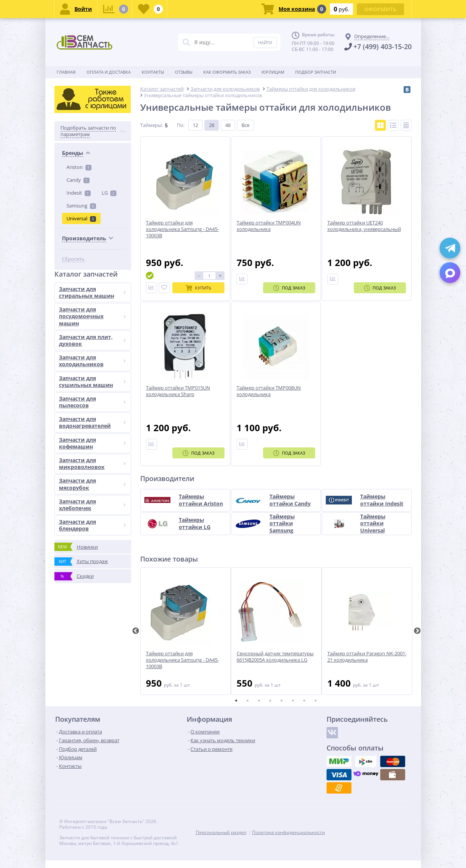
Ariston (79, 167)
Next (417, 631)
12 (195, 125)
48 (228, 125)
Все (245, 125)
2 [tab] (248, 701)
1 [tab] (236, 701)
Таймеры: (152, 125)
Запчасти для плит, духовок (92, 340)
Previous (136, 631)
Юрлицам (273, 72)
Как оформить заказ (227, 72)
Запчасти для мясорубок (92, 484)
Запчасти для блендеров (92, 525)
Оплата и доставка (109, 72)
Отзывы (184, 72)
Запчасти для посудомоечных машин (92, 316)
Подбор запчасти (316, 72)
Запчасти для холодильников (92, 361)
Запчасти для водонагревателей (92, 422)
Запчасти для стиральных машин (92, 292)
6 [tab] (293, 701)
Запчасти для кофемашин (92, 443)
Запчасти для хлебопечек (92, 505)
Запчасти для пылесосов (92, 402)
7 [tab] (304, 701)
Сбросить (73, 259)
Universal (81, 218)
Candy (78, 180)
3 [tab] (259, 701)
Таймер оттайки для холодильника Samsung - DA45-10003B (182, 660)
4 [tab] (270, 701)
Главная (66, 72)
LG (109, 193)
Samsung (81, 206)
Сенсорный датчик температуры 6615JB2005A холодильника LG (275, 657)
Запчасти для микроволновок (92, 463)
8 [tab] (316, 701)
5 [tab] (282, 701)
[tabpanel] (186, 631)
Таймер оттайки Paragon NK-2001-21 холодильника (367, 657)
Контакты (153, 72)
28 (212, 125)
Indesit (79, 193)
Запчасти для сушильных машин (92, 381)
